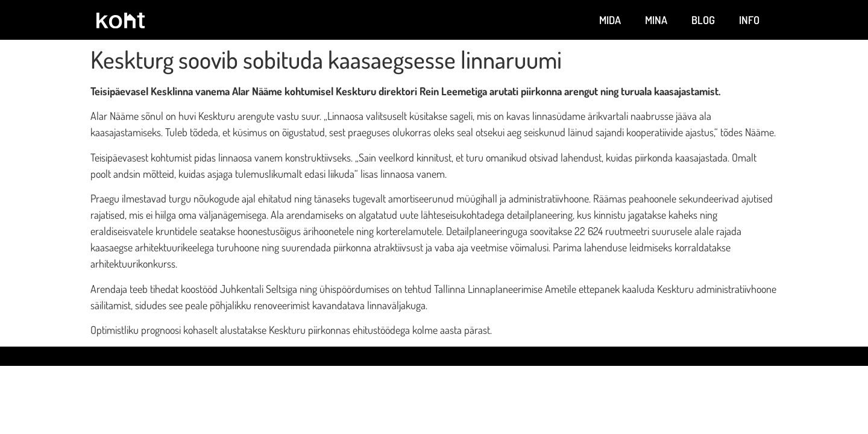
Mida (610, 20)
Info (749, 20)
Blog (703, 20)
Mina (656, 20)
